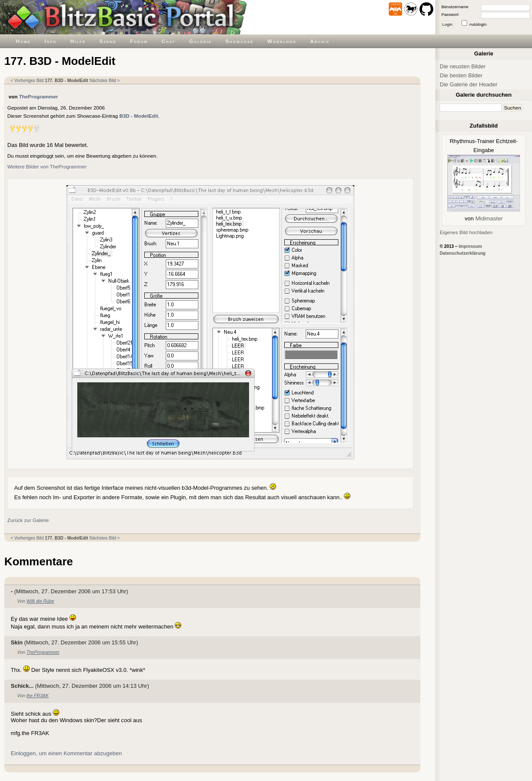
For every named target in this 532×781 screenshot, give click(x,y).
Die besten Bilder (461, 75)
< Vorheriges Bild (27, 81)
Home (23, 41)
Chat (168, 41)
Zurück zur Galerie (28, 520)
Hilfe (78, 41)
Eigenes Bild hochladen (466, 232)
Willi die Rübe (40, 601)
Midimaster (489, 218)
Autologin (478, 24)
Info (51, 41)
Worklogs (282, 41)
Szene (108, 41)
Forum (139, 41)
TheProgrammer (38, 96)
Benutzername (455, 7)
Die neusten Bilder (463, 66)
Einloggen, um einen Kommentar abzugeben (66, 753)
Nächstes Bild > (105, 81)
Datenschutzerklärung (463, 253)
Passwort (450, 14)
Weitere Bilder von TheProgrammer (47, 166)
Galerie (201, 41)
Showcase (240, 41)
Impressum (470, 246)
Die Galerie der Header (468, 84)
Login (447, 24)
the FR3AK (37, 696)
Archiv (320, 41)
